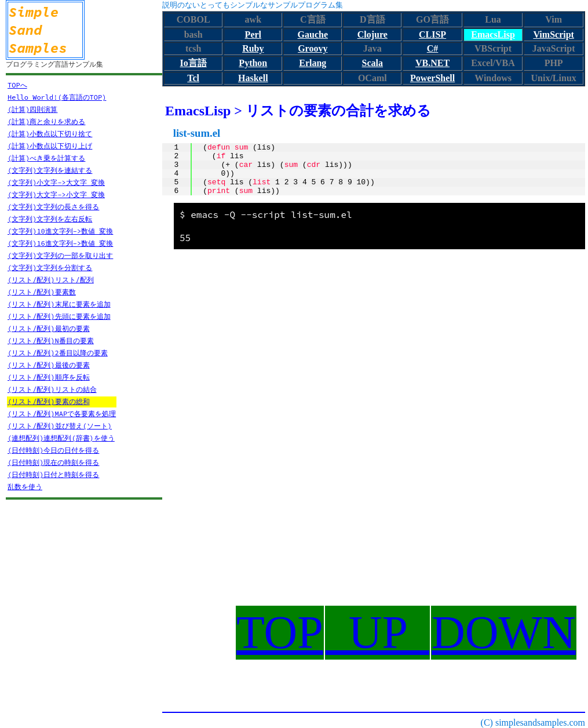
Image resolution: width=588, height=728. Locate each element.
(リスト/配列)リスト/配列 (51, 280)
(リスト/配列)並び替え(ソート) (60, 426)
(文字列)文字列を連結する (50, 170)
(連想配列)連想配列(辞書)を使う (61, 438)
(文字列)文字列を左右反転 (50, 219)
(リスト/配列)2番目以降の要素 (58, 353)
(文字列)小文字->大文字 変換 (56, 182)
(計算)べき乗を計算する (46, 158)
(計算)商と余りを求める (46, 121)
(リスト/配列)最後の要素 (49, 365)
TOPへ (17, 85)
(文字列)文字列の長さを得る (53, 207)
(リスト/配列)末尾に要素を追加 (59, 304)
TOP (280, 632)
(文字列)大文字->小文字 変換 (56, 194)
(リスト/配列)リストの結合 (52, 389)
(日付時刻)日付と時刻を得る (53, 474)
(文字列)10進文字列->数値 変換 (60, 231)
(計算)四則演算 (32, 109)
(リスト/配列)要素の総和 (49, 401)
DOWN (504, 632)
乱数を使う (25, 487)
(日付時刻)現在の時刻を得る (53, 462)
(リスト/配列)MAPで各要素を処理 (62, 414)
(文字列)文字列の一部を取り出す (60, 255)
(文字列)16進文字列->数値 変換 (60, 243)
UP (377, 632)
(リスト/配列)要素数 (42, 292)
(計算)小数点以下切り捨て (50, 134)
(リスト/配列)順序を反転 (49, 377)
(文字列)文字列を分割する (50, 267)
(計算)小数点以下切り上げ (50, 146)
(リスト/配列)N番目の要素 (51, 341)
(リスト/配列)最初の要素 (49, 328)
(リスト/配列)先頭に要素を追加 (59, 316)
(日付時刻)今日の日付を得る (53, 450)
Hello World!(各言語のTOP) (57, 97)
